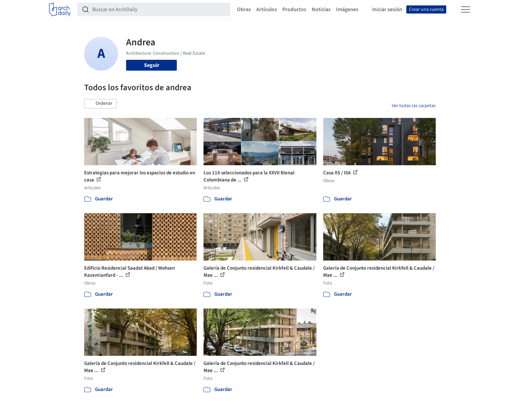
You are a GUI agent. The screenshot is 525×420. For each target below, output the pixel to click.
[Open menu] (466, 9)
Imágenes (347, 9)
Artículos (267, 9)
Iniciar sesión (387, 9)
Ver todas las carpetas (414, 106)
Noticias (321, 9)
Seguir (152, 65)
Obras (244, 9)
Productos (294, 9)
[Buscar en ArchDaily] (159, 9)
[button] (100, 104)
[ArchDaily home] (60, 9)
